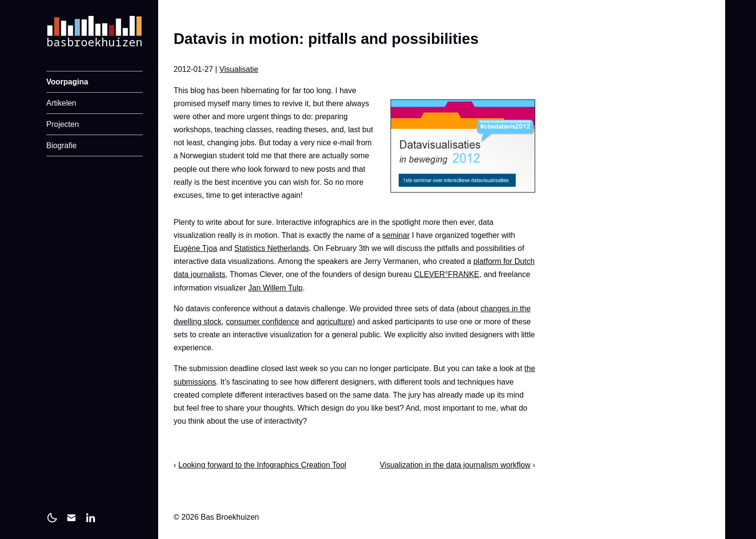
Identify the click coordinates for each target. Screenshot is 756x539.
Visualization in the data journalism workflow (455, 465)
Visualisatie (239, 69)
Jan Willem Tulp (276, 288)
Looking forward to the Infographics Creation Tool (262, 465)
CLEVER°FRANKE (447, 274)
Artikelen (61, 103)
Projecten (63, 124)
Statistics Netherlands (272, 248)
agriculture (334, 322)
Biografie (61, 145)
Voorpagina (67, 82)
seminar (396, 235)
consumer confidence (263, 322)
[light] (52, 518)
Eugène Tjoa (195, 248)
